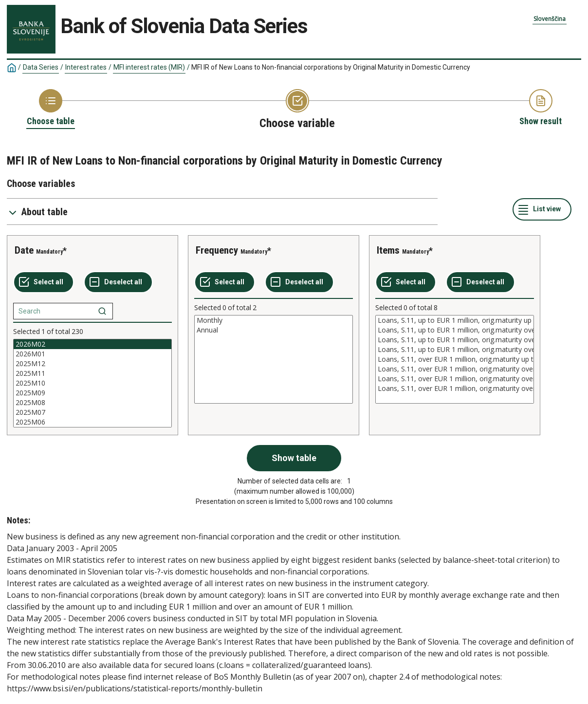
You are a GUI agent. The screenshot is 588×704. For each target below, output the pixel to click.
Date (24, 250)
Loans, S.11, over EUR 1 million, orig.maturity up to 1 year (455, 359)
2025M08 (92, 403)
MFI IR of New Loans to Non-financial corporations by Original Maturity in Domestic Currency (331, 67)
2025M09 (92, 393)
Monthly (274, 320)
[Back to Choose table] (51, 108)
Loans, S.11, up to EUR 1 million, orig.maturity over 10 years (455, 350)
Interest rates (86, 67)
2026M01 (92, 354)
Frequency (217, 250)
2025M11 (92, 373)
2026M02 (92, 344)
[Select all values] (44, 282)
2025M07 (92, 412)
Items (388, 250)
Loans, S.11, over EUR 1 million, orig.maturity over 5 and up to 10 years (455, 379)
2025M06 (92, 422)
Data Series (41, 67)
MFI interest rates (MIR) (149, 67)
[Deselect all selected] (118, 282)
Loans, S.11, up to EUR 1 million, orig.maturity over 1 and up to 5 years (455, 330)
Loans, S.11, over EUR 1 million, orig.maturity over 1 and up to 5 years (455, 369)
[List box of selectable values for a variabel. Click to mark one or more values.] (92, 383)
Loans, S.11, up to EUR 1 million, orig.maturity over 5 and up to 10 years (455, 340)
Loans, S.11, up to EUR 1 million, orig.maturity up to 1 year (455, 320)
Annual (274, 330)
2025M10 (92, 383)
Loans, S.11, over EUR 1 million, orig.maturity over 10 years (455, 389)
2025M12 (92, 364)
